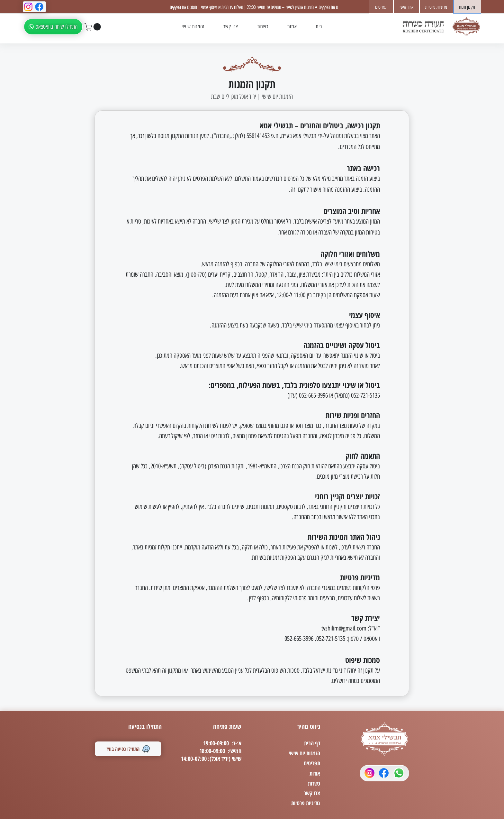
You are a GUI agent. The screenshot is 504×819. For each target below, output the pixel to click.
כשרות (314, 783)
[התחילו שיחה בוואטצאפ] (53, 27)
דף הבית (312, 743)
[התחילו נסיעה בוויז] (128, 749)
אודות (315, 773)
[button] (94, 27)
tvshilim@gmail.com (344, 628)
